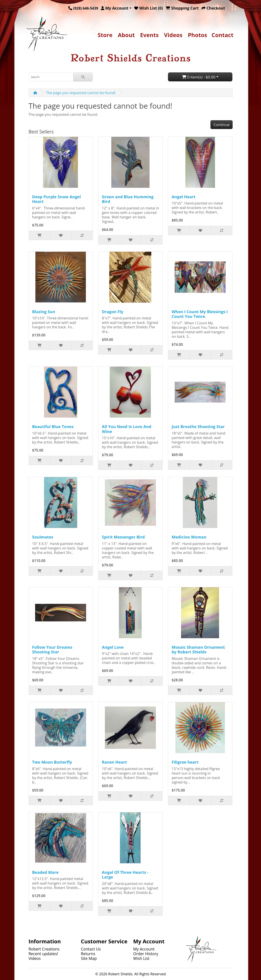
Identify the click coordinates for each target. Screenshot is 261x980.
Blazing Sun (44, 312)
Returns (88, 954)
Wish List (141, 958)
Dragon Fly (112, 312)
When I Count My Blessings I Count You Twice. (200, 314)
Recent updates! (43, 954)
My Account (144, 949)
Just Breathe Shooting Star (198, 427)
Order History (146, 954)
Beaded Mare (45, 872)
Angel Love (113, 647)
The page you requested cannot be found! (81, 93)
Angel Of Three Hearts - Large (125, 875)
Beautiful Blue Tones (53, 427)
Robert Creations (44, 949)
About (126, 35)
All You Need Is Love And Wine (126, 429)
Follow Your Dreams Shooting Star (52, 650)
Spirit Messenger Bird (123, 537)
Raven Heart (114, 762)
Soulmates (43, 537)
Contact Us (91, 949)
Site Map (89, 958)
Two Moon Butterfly (52, 762)
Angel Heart (184, 197)
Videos (173, 35)
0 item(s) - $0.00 (199, 77)
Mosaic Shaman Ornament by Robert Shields (198, 650)
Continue (221, 125)
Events (150, 35)
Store (105, 35)
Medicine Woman (189, 537)
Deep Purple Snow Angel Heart (57, 199)
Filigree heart (185, 762)
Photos (197, 35)
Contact (223, 35)
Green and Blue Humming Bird (128, 199)
